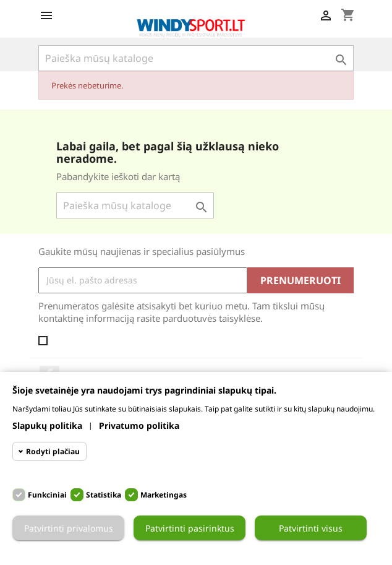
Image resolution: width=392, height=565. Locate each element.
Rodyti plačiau (53, 451)
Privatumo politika (139, 425)
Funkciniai (47, 495)
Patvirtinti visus (311, 528)
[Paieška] (196, 58)
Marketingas (164, 495)
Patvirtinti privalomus (69, 528)
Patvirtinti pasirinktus (190, 528)
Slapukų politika (47, 425)
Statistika (104, 495)
